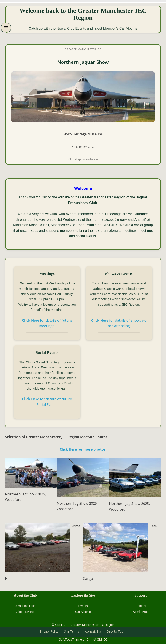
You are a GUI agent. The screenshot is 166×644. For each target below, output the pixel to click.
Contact (141, 606)
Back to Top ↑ (116, 631)
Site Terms (72, 631)
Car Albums (83, 612)
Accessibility (93, 631)
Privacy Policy (49, 631)
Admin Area (140, 612)
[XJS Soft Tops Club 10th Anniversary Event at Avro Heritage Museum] (83, 104)
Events (83, 606)
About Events (25, 612)
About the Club (25, 606)
